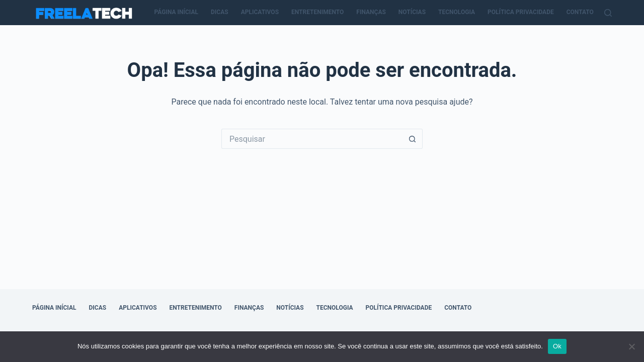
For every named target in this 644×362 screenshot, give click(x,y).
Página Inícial (177, 12)
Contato (580, 12)
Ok (557, 346)
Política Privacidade (521, 12)
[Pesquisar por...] (312, 139)
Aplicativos (260, 12)
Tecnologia (457, 12)
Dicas (220, 12)
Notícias (412, 12)
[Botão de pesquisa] (413, 139)
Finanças (371, 12)
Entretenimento (317, 12)
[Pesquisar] (608, 13)
